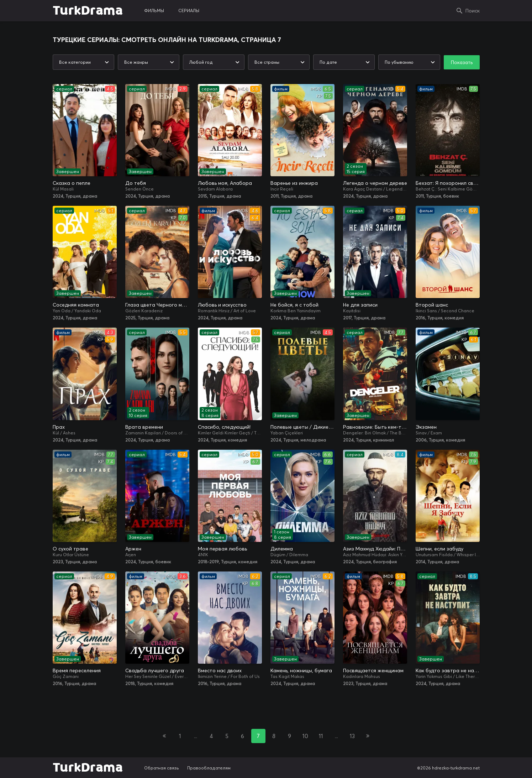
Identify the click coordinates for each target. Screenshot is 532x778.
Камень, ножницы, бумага (301, 670)
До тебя (136, 183)
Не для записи (360, 305)
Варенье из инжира (294, 183)
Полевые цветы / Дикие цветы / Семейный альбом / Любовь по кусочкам (302, 427)
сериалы (189, 11)
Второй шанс (432, 305)
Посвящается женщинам (373, 670)
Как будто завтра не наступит (448, 670)
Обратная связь (162, 768)
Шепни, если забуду (439, 549)
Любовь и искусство (222, 305)
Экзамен (426, 427)
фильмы (154, 11)
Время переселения (77, 670)
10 (305, 736)
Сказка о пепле (72, 183)
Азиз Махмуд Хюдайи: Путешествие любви (375, 549)
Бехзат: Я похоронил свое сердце (448, 183)
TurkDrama (88, 11)
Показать (462, 62)
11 (321, 736)
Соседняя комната (76, 305)
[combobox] (83, 62)
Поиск (473, 11)
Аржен (133, 549)
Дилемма (282, 549)
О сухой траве (70, 549)
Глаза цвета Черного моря (157, 305)
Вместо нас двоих (220, 670)
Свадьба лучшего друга (155, 670)
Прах (59, 427)
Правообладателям (209, 768)
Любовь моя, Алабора (225, 183)
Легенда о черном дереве (375, 183)
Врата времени (144, 427)
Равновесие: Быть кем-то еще (375, 427)
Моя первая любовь (222, 549)
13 (352, 736)
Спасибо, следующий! (224, 427)
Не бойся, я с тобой (294, 305)
